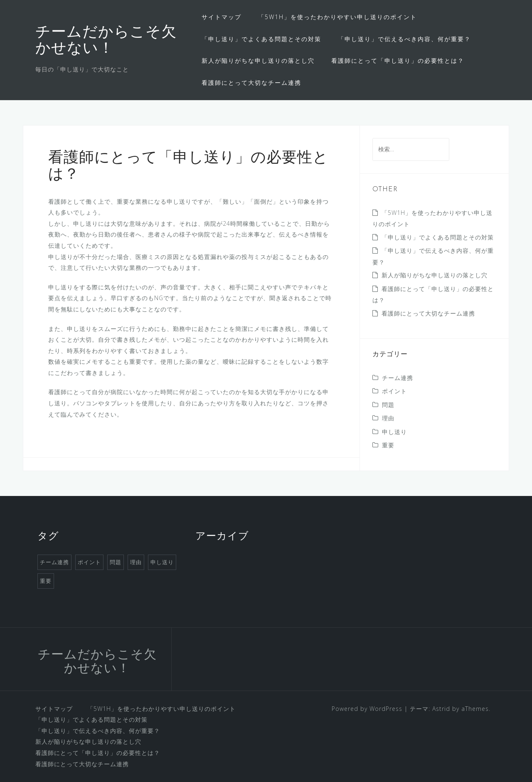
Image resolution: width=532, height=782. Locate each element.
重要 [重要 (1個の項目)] (46, 581)
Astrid (441, 709)
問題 (388, 405)
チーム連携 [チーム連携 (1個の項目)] (54, 562)
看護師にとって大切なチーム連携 (251, 83)
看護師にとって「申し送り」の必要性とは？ (398, 60)
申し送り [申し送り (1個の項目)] (162, 562)
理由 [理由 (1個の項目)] (136, 562)
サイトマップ (222, 17)
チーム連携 (398, 378)
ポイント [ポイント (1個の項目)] (89, 562)
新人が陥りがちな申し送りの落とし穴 (258, 60)
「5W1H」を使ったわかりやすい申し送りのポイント (337, 17)
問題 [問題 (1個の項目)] (116, 562)
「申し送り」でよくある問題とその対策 (261, 39)
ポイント (394, 391)
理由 (388, 418)
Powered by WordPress (367, 709)
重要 (388, 445)
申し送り (394, 432)
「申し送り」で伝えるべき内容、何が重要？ (404, 39)
